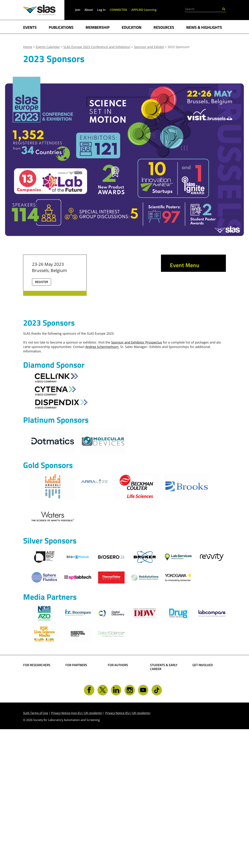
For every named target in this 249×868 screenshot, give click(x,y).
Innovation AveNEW (193, 369)
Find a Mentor (161, 811)
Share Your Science (122, 785)
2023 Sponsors (190, 389)
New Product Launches (186, 318)
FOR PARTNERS (76, 776)
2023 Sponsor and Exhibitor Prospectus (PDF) (194, 333)
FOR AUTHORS (118, 776)
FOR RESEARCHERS (37, 776)
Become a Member (165, 794)
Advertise (73, 800)
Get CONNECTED (205, 806)
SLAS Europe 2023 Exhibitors (191, 347)
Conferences (33, 802)
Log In (101, 10)
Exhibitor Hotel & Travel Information (192, 359)
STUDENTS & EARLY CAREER (164, 778)
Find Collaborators (37, 785)
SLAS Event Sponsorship (75, 792)
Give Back (200, 790)
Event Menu (185, 265)
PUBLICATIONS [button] (61, 27)
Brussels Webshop (192, 403)
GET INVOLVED (203, 776)
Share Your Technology (116, 792)
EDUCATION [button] (132, 27)
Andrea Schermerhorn (102, 457)
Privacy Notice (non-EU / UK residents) (77, 852)
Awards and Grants (165, 800)
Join (78, 10)
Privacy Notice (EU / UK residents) (128, 852)
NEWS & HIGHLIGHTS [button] (204, 27)
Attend (177, 288)
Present (178, 302)
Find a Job (158, 806)
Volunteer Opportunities (203, 798)
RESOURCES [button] (164, 27)
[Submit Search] (224, 9)
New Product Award (193, 383)
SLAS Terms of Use (36, 852)
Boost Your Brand (79, 785)
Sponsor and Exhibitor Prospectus (137, 453)
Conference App (187, 274)
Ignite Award (186, 376)
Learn (176, 295)
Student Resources (164, 789)
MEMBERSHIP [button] (98, 27)
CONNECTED (118, 10)
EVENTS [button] (30, 27)
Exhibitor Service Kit (193, 396)
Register (42, 282)
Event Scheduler (187, 281)
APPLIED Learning (144, 10)
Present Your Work (122, 800)
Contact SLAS (202, 811)
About (89, 10)
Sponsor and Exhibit (191, 309)
